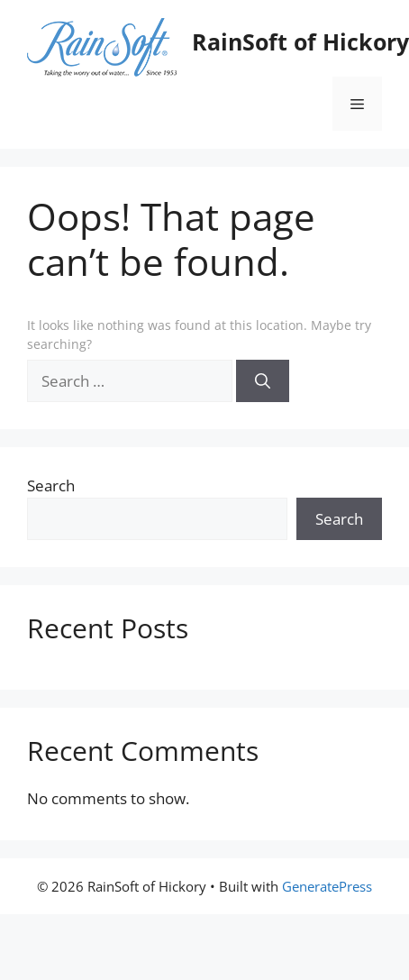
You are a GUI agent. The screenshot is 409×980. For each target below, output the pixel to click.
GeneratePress (327, 886)
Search (51, 485)
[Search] (263, 381)
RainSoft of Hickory (300, 41)
